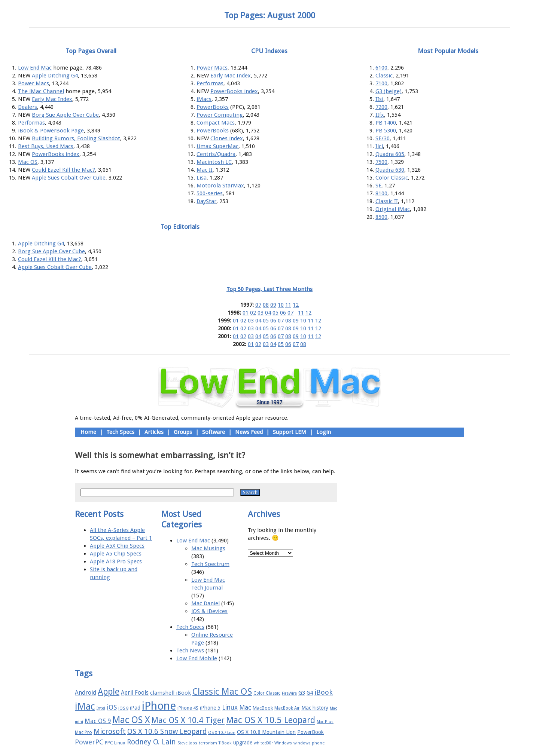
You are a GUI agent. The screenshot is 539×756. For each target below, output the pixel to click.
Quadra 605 (390, 154)
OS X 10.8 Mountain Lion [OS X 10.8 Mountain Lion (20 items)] (266, 732)
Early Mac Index (52, 99)
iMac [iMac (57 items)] (85, 706)
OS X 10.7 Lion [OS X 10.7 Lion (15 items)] (222, 733)
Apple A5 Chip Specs (116, 554)
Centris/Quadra (216, 154)
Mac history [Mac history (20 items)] (315, 708)
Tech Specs (120, 432)
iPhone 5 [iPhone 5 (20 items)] (210, 708)
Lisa (202, 178)
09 (273, 305)
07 (258, 305)
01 (246, 313)
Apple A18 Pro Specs (116, 561)
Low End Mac (35, 68)
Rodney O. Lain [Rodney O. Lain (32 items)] (151, 742)
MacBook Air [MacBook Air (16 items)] (287, 708)
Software (214, 432)
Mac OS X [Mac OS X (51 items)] (131, 720)
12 (296, 305)
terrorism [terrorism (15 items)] (208, 743)
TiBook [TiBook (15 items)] (225, 743)
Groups (183, 432)
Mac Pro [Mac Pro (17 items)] (83, 732)
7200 (381, 107)
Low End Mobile (197, 658)
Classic (384, 76)
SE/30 (383, 138)
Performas (31, 123)
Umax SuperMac (217, 146)
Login (324, 432)
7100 (381, 83)
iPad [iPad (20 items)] (135, 708)
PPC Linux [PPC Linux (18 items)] (115, 743)
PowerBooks (213, 107)
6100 (381, 68)
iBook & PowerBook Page (51, 131)
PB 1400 (386, 123)
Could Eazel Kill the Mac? (63, 170)
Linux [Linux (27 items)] (230, 707)
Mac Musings (208, 548)
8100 (381, 193)
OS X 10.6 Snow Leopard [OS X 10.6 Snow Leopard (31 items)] (167, 731)
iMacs (204, 99)
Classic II (387, 201)
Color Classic (392, 178)
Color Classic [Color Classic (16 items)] (267, 693)
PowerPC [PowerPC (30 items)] (89, 742)
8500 (381, 217)
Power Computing (220, 115)
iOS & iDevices (209, 611)
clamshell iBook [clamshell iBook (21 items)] (170, 693)
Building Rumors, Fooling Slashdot (76, 138)
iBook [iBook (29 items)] (324, 692)
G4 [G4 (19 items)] (310, 693)
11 (288, 305)
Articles (154, 432)
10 (281, 305)
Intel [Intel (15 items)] (101, 708)
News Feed (249, 432)
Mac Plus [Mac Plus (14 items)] (325, 722)
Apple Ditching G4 (55, 76)
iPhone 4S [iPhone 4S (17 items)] (188, 708)
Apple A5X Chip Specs (117, 546)
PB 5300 (386, 131)
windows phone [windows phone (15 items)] (309, 743)
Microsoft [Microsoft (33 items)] (110, 731)
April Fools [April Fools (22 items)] (135, 693)
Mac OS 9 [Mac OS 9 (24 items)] (98, 721)
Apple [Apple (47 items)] (109, 692)
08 (266, 305)
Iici (379, 146)
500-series (210, 193)
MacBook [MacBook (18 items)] (263, 708)
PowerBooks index (56, 154)
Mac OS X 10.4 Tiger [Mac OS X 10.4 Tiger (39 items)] (188, 720)
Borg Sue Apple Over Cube (65, 115)
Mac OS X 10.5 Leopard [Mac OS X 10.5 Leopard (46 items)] (271, 720)
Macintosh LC (214, 162)
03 (261, 313)
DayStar (206, 201)
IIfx (380, 115)
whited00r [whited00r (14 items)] (263, 743)
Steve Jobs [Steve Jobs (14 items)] (187, 743)
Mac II (205, 170)
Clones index (227, 138)
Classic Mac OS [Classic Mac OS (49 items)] (222, 692)
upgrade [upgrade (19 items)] (243, 743)
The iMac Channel (41, 91)
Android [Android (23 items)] (86, 693)
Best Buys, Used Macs (46, 146)
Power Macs (34, 83)
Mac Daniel (205, 603)
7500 (381, 162)
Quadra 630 (390, 170)
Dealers (28, 107)
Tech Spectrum (210, 564)
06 (283, 313)
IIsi (379, 99)
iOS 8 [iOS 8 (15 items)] (123, 708)
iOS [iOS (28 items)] (112, 707)
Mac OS (28, 162)
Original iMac (393, 209)
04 (268, 313)
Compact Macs (216, 123)
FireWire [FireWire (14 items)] (289, 693)
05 (275, 313)
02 (253, 313)
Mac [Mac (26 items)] (245, 707)
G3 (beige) (389, 91)
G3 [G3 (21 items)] (302, 693)
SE (378, 186)
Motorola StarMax (220, 186)
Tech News (190, 651)
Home (88, 432)
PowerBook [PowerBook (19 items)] (310, 732)
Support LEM (290, 432)
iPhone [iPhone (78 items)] (159, 706)
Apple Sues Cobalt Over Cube (69, 178)
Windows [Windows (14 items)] (283, 743)
